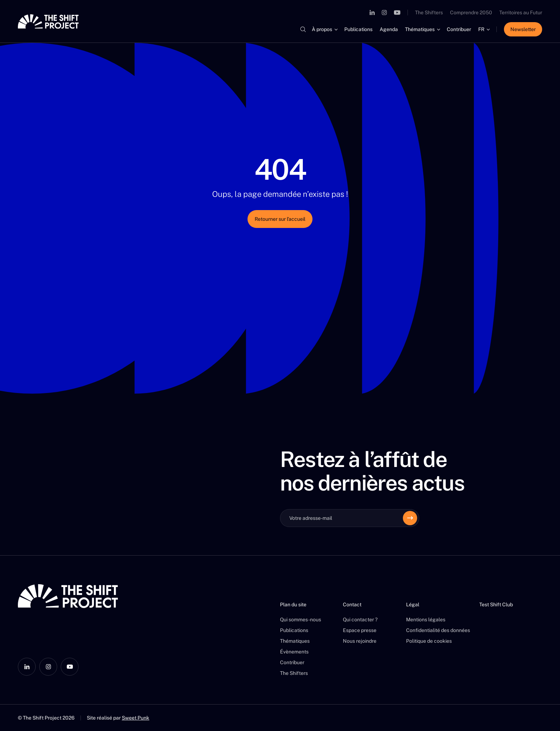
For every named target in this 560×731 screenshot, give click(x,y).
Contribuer (459, 29)
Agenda (389, 29)
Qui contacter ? (360, 620)
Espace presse (360, 630)
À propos (322, 29)
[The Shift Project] (48, 21)
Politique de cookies (429, 641)
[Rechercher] (303, 29)
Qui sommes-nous (301, 620)
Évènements (294, 652)
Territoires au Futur (521, 13)
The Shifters (429, 13)
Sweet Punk (136, 718)
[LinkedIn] (372, 13)
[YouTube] (397, 13)
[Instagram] (384, 13)
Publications (358, 29)
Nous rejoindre (360, 641)
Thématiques (420, 29)
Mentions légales (426, 620)
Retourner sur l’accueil (280, 219)
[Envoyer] (410, 518)
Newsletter (523, 29)
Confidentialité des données (438, 630)
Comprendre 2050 (471, 13)
